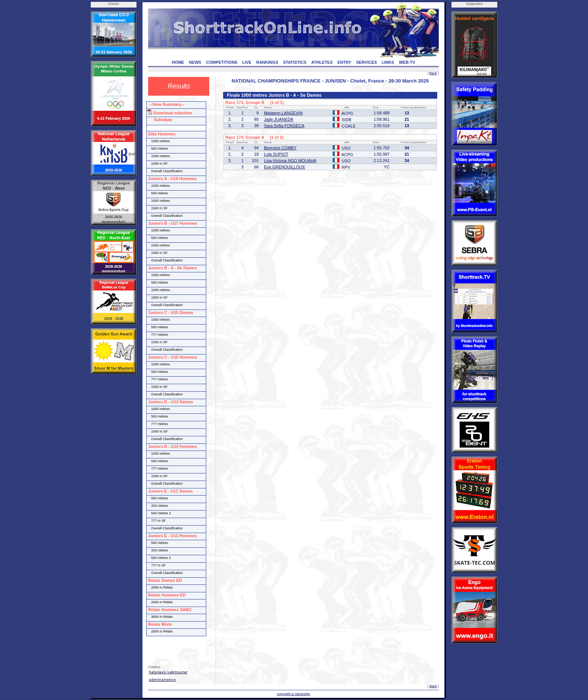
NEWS (195, 62)
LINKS (388, 62)
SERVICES (367, 62)
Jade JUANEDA (279, 119)
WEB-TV (407, 62)
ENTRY (344, 62)
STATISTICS (295, 62)
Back (433, 73)
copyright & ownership (293, 694)
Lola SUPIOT (276, 154)
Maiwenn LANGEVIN (283, 113)
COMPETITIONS (222, 62)
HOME (178, 62)
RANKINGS (267, 62)
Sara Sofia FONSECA (284, 126)
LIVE (247, 62)
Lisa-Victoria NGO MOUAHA (290, 161)
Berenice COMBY (280, 148)
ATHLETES (322, 62)
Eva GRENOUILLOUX (284, 167)
